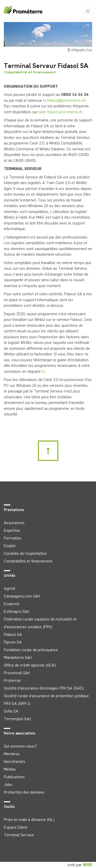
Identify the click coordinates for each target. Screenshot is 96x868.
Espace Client (16, 827)
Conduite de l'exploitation (25, 553)
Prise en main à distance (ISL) (29, 820)
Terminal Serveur (19, 835)
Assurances (14, 523)
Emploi (10, 546)
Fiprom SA (13, 642)
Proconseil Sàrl (17, 673)
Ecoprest (12, 604)
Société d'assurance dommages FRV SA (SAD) (44, 688)
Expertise (12, 530)
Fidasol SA (13, 634)
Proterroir (12, 680)
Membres (12, 754)
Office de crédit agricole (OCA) (30, 665)
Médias (10, 769)
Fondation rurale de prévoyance (31, 650)
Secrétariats (15, 762)
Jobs (8, 785)
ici (43, 371)
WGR (88, 865)
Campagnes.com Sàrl (22, 596)
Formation (13, 538)
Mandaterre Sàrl (18, 657)
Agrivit (10, 588)
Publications (14, 777)
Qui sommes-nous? (20, 746)
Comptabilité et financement (30, 72)
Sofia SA (11, 711)
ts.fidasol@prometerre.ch (64, 100)
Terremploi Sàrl (17, 719)
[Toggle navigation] (88, 11)
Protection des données (24, 792)
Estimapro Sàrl (17, 611)
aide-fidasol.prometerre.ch (61, 112)
